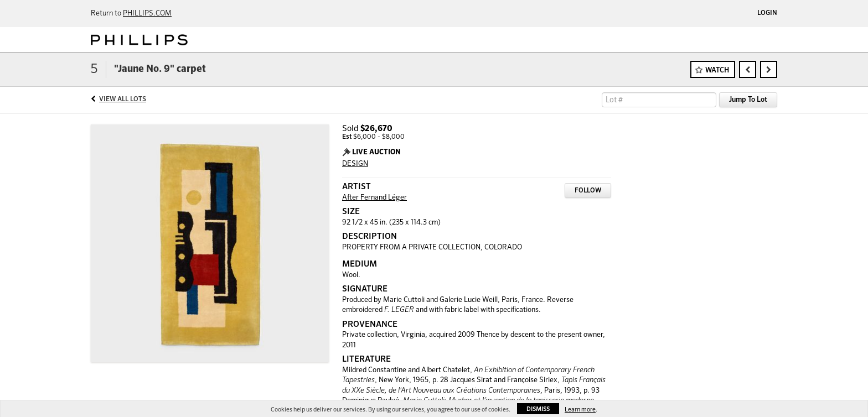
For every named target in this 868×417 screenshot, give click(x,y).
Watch (717, 71)
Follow (588, 191)
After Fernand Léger (374, 198)
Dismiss (538, 409)
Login (767, 13)
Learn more (580, 410)
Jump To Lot (748, 100)
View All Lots (123, 100)
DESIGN (355, 164)
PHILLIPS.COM (147, 14)
